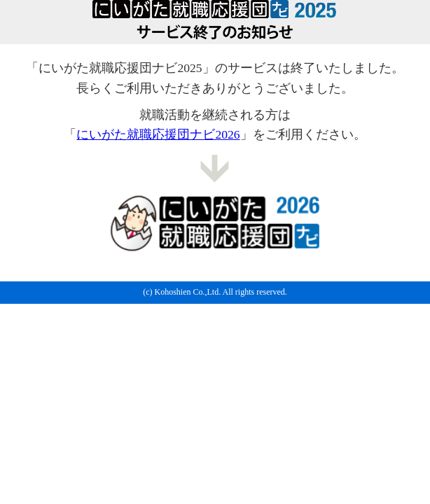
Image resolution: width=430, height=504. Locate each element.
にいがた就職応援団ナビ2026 (158, 134)
